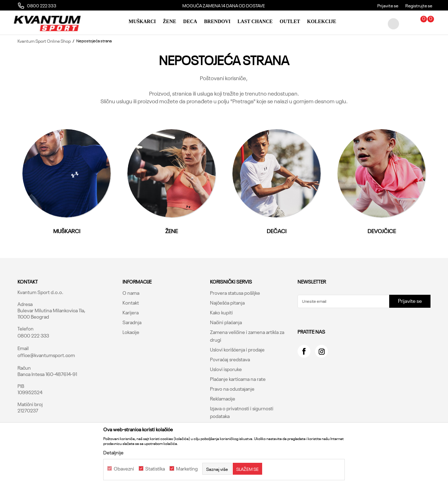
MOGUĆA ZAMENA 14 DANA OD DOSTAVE (291, 5)
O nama (131, 293)
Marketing (187, 469)
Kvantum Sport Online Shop (44, 41)
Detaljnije (113, 452)
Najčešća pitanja (227, 302)
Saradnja (132, 322)
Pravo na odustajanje (232, 389)
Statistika (155, 469)
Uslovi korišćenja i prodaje (237, 349)
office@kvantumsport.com (46, 355)
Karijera (131, 312)
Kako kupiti (221, 312)
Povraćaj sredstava (230, 359)
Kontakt (131, 302)
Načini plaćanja (226, 322)
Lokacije (131, 332)
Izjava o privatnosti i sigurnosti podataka (242, 412)
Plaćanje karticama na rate (238, 379)
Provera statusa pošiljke (235, 293)
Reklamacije (223, 398)
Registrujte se (419, 5)
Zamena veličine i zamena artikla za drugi (247, 336)
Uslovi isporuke (226, 369)
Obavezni (124, 469)
